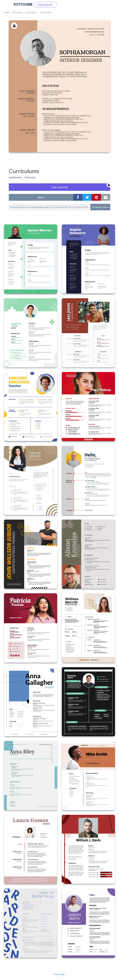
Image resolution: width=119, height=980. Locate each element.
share (41, 197)
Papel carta (30, 177)
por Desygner (15, 177)
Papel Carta (46, 12)
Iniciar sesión (21, 5)
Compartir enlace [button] (100, 207)
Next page (60, 974)
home (7, 12)
